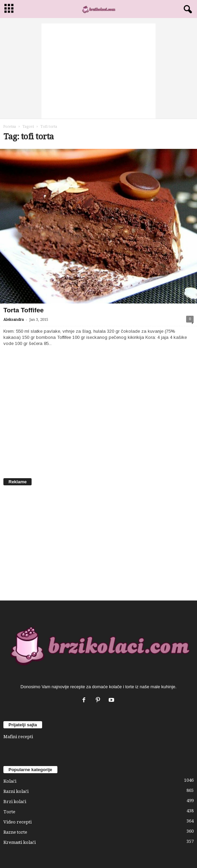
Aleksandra (14, 320)
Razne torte (15, 832)
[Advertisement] (98, 71)
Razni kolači (16, 791)
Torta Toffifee (24, 310)
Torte (9, 812)
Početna (10, 127)
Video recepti (17, 822)
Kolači (10, 781)
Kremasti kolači (20, 842)
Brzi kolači (15, 802)
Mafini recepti (18, 737)
